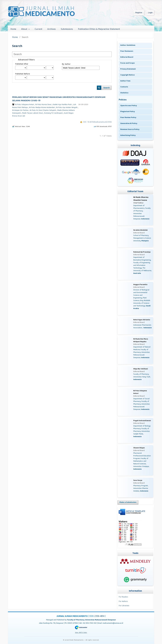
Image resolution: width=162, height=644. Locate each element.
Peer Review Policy (128, 118)
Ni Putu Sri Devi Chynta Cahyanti (43, 110)
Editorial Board (127, 57)
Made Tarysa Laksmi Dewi (33, 113)
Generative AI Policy (129, 124)
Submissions (67, 29)
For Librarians (124, 606)
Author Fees (125, 81)
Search (107, 88)
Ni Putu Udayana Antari (25, 105)
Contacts (124, 87)
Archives (52, 29)
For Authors (123, 601)
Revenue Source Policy (130, 129)
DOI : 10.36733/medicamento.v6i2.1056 (97, 122)
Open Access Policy (129, 106)
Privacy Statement (128, 69)
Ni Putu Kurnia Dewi (44, 105)
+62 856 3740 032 (90, 623)
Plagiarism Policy (128, 112)
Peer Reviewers (127, 51)
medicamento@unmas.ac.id (113, 623)
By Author (66, 64)
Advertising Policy (128, 135)
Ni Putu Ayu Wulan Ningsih (67, 108)
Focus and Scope (127, 63)
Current (39, 29)
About (25, 29)
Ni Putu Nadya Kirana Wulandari (42, 108)
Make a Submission (128, 502)
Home (13, 29)
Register (139, 13)
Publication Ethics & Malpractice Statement (99, 29)
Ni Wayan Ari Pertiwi (21, 110)
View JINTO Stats (81, 633)
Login (150, 13)
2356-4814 (100, 616)
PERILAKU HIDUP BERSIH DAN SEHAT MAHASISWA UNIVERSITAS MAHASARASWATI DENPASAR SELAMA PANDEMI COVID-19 (59, 99)
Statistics (124, 93)
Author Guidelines (128, 45)
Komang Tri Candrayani (54, 113)
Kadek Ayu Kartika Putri (62, 105)
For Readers (123, 597)
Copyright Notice (127, 75)
